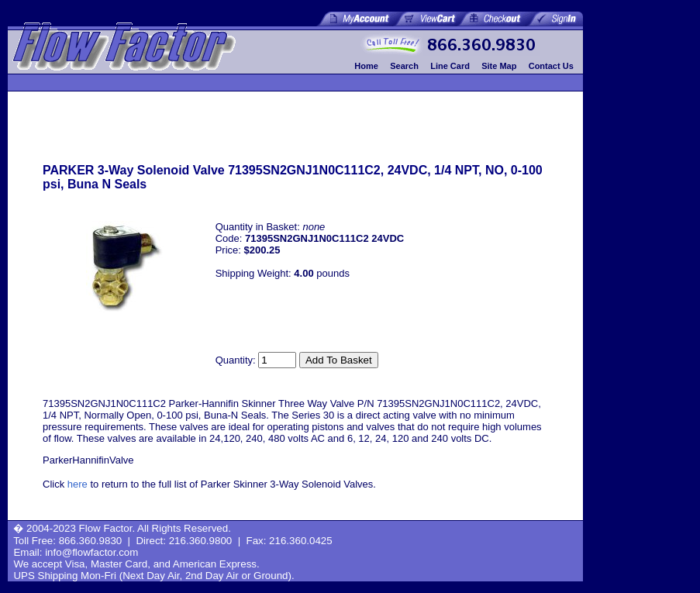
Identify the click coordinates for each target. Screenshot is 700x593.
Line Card (450, 66)
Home (366, 66)
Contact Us (551, 66)
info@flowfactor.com (91, 552)
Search (404, 66)
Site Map (499, 66)
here (78, 484)
